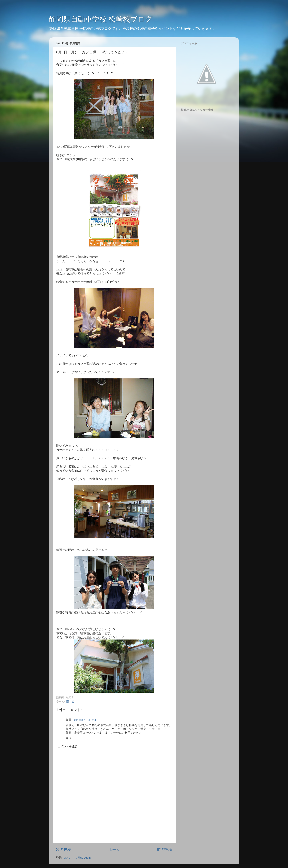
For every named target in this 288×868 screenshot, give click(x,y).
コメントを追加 (67, 747)
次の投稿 (64, 850)
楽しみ (70, 702)
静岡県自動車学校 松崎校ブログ (101, 19)
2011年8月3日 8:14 (84, 720)
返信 (69, 738)
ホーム (114, 850)
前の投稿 (164, 850)
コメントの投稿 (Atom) (77, 858)
